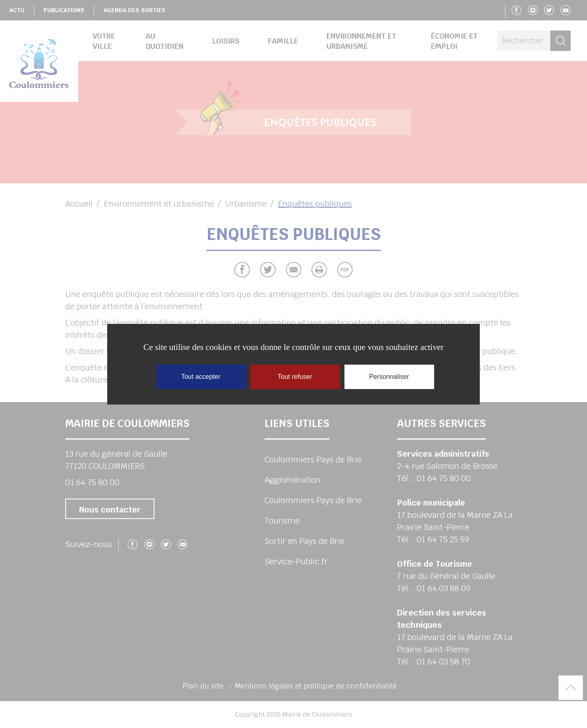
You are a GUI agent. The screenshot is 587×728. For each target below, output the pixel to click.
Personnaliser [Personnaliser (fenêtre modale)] (389, 377)
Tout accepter (201, 377)
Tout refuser (295, 377)
